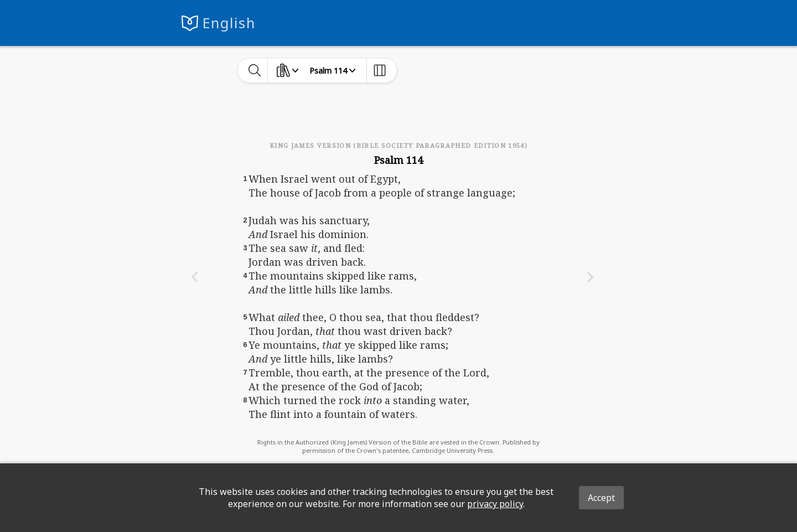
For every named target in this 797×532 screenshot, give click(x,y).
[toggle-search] (255, 70)
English (229, 23)
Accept (601, 498)
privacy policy (495, 504)
